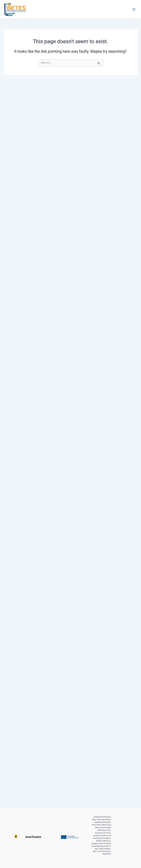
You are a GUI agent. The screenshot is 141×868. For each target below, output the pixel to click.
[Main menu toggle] (134, 9)
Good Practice (16, 837)
